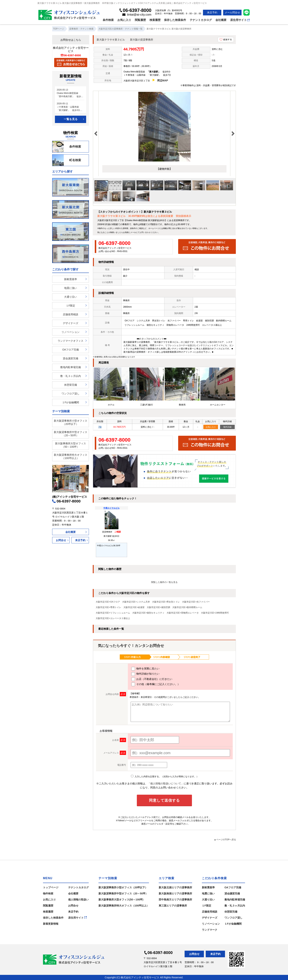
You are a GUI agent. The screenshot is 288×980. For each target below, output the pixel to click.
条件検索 (108, 20)
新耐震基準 (71, 279)
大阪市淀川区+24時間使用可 (215, 613)
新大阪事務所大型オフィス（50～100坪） (71, 445)
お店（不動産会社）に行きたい (152, 679)
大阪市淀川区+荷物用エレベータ (183, 613)
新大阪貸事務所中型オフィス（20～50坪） (71, 434)
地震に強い (71, 288)
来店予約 (212, 12)
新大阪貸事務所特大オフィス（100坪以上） (71, 456)
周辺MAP (162, 80)
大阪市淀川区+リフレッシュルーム (113, 613)
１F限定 (71, 306)
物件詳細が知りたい (145, 674)
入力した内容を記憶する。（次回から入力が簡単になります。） (165, 777)
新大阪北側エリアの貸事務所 (175, 887)
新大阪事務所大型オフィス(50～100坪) (121, 900)
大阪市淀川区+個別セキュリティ (148, 613)
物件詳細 (227, 427)
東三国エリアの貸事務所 (173, 906)
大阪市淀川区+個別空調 (158, 607)
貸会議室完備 (71, 358)
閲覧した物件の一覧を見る (164, 582)
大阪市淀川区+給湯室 (134, 607)
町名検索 (67, 160)
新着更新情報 (51, 924)
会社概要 (221, 20)
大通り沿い (71, 297)
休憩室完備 (71, 385)
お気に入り (124, 20)
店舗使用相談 (71, 314)
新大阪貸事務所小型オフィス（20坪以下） (71, 422)
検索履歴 (155, 20)
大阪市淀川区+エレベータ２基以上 (113, 618)
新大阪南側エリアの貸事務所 (175, 893)
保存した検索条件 (175, 20)
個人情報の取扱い (78, 900)
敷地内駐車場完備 (71, 367)
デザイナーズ (71, 323)
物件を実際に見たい (145, 669)
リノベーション (71, 332)
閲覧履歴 (140, 20)
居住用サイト (240, 20)
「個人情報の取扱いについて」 (166, 783)
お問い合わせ (145, 232)
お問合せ (61, 540)
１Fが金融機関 (71, 402)
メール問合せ (232, 12)
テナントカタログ (201, 20)
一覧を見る (71, 119)
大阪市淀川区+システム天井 (136, 602)
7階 (100, 427)
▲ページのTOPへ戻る (225, 840)
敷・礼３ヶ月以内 (71, 376)
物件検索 (48, 893)
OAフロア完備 (71, 350)
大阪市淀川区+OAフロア (108, 602)
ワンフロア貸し (71, 394)
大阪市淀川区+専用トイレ (108, 607)
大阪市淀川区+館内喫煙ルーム (187, 607)
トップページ (51, 887)
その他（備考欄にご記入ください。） (156, 684)
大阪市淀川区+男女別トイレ (166, 602)
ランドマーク (210, 930)
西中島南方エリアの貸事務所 (175, 900)
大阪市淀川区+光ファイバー (196, 602)
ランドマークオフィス (71, 341)
